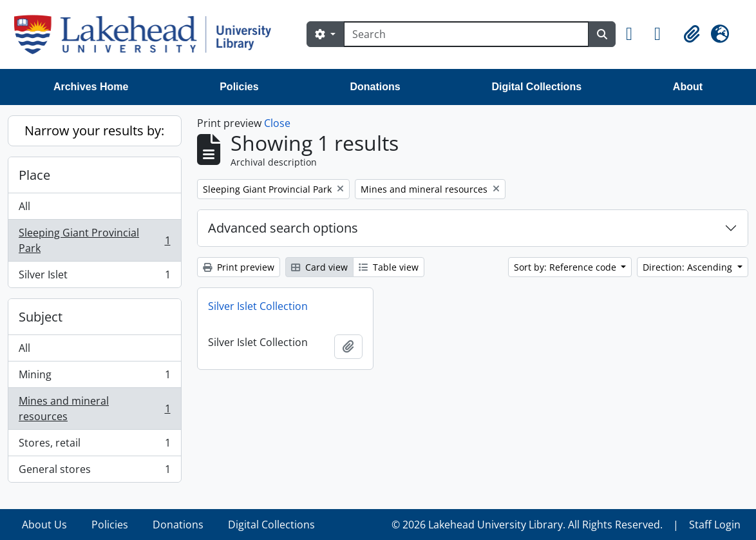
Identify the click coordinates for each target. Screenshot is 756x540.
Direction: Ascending (689, 267)
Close (277, 123)
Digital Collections (536, 87)
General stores (94, 472)
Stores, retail (94, 446)
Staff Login (715, 525)
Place (34, 175)
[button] (635, 34)
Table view (389, 267)
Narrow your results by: (94, 130)
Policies (239, 87)
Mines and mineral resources (94, 409)
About (688, 87)
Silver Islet (94, 277)
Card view (319, 267)
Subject (41, 317)
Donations (375, 87)
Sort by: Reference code (566, 267)
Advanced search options (283, 228)
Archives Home (91, 87)
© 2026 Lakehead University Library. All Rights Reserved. (527, 525)
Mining (94, 377)
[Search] (466, 34)
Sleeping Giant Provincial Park (94, 240)
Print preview (239, 267)
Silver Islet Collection (258, 306)
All (24, 206)
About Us (44, 525)
